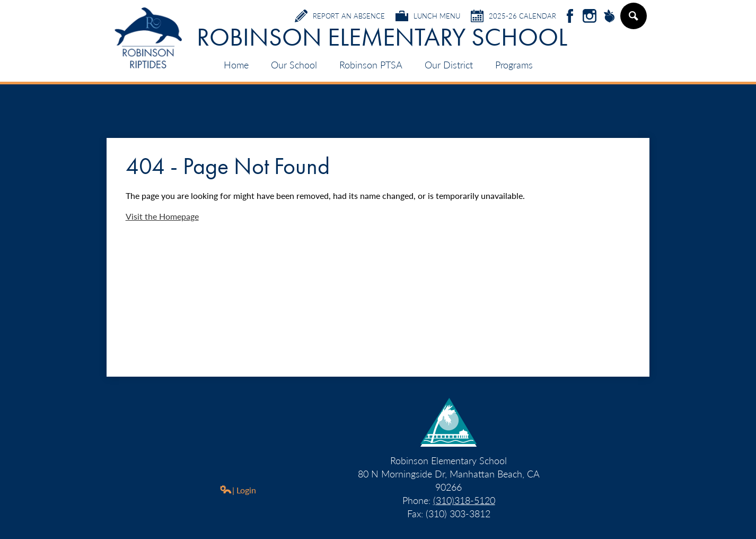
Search (633, 20)
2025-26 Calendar (513, 16)
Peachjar (609, 17)
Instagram (590, 17)
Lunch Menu (428, 16)
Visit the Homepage (162, 216)
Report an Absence (340, 16)
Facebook (570, 17)
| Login (238, 490)
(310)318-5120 (464, 500)
